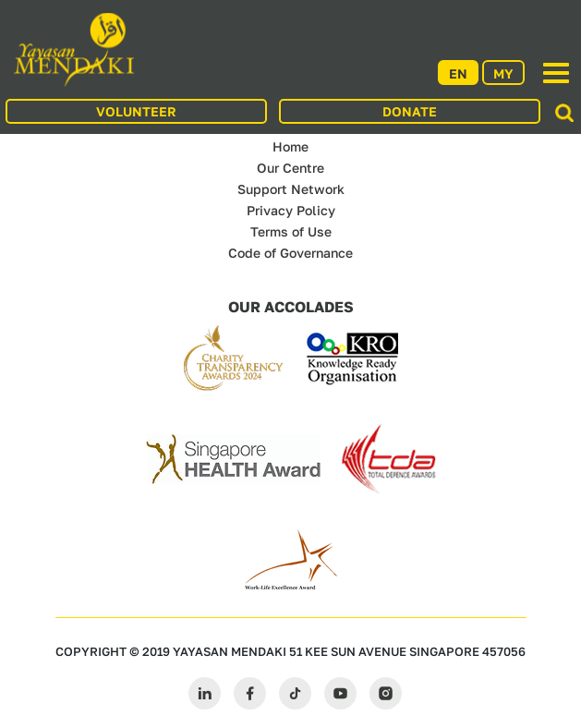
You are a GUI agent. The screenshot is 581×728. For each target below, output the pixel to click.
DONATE (410, 111)
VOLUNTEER (136, 111)
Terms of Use (291, 231)
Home (290, 146)
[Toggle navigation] (556, 73)
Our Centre (290, 168)
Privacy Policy (291, 210)
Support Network (291, 189)
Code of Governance (290, 253)
